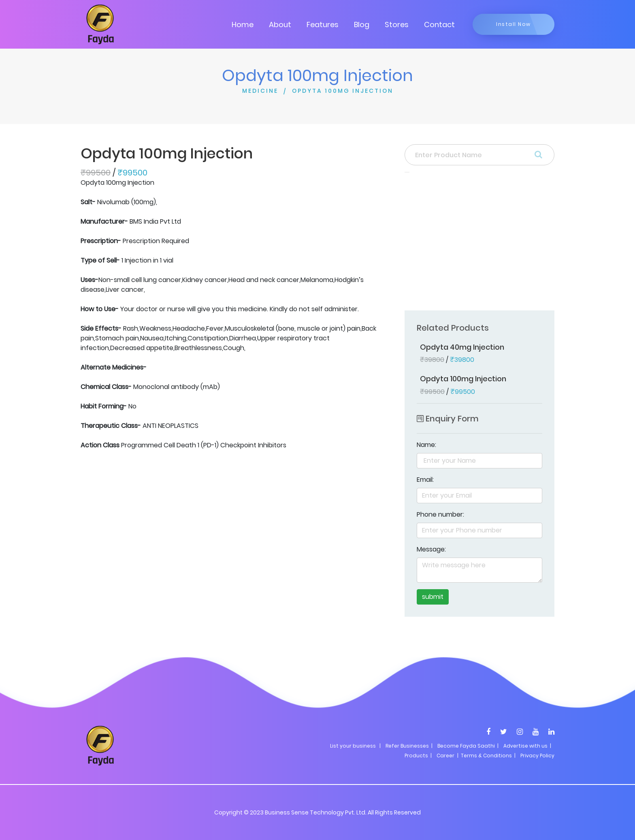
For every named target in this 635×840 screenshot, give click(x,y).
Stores (397, 25)
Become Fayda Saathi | (468, 746)
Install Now (514, 24)
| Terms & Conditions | (486, 756)
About (280, 25)
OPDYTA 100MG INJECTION (343, 91)
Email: (425, 480)
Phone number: (440, 514)
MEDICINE (260, 91)
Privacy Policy (537, 756)
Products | (418, 756)
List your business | (355, 746)
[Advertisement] (479, 244)
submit (433, 597)
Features (323, 25)
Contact (439, 25)
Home (243, 25)
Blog (362, 25)
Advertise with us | (527, 746)
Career (445, 756)
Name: (426, 445)
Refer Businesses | (409, 746)
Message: (431, 549)
